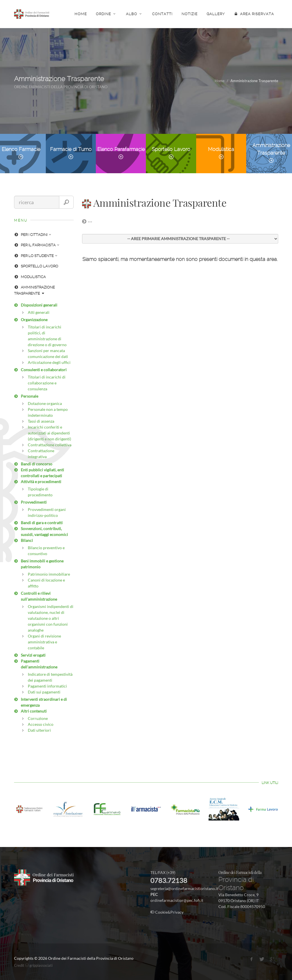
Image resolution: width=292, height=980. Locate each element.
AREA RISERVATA (254, 14)
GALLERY (216, 14)
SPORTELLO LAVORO (36, 266)
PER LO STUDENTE (36, 256)
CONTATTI (162, 14)
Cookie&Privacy (167, 912)
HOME (81, 14)
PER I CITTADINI (33, 235)
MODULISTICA (30, 277)
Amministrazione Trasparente (271, 153)
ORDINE (106, 14)
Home (220, 81)
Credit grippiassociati (33, 965)
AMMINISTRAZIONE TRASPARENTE (34, 290)
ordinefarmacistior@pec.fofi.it (177, 900)
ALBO (134, 14)
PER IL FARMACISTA (37, 245)
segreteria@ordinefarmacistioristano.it (184, 888)
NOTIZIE (190, 14)
